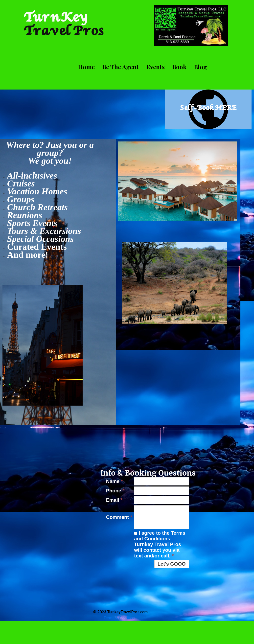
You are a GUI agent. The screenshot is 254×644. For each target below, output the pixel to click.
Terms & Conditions (121, 618)
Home (86, 67)
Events (155, 67)
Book (179, 67)
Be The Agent (120, 67)
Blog (200, 67)
